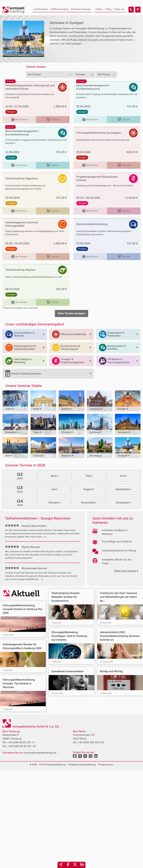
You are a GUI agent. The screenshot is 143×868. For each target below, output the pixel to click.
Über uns (119, 9)
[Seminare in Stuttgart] (131, 10)
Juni (123, 476)
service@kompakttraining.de (40, 753)
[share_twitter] (75, 865)
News (99, 9)
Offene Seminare (59, 9)
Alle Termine (19, 120)
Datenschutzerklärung (82, 765)
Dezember (123, 503)
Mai (89, 476)
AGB (33, 765)
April (54, 476)
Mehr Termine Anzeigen (71, 313)
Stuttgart (11, 112)
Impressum (106, 765)
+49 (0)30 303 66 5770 (91, 742)
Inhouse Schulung (81, 9)
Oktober (54, 503)
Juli (54, 489)
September (123, 489)
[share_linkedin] (82, 865)
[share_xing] (61, 865)
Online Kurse (41, 9)
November (89, 503)
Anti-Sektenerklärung (53, 765)
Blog (108, 9)
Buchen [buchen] (53, 120)
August (89, 489)
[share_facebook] (68, 865)
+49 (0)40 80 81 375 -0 (21, 742)
